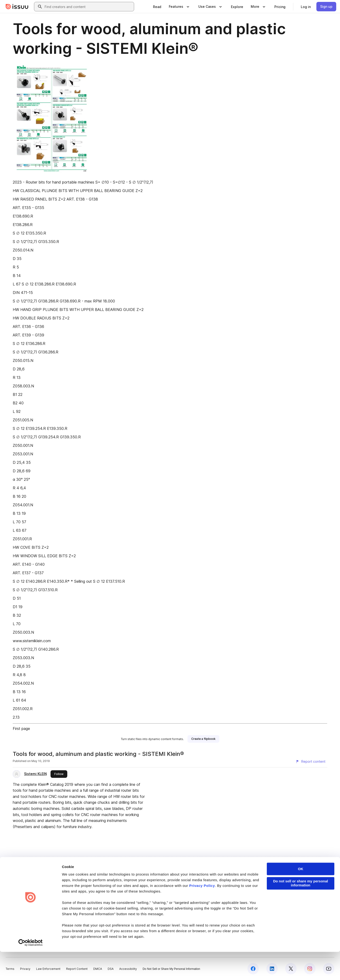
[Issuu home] (17, 7)
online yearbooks (141, 870)
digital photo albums (204, 870)
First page (21, 729)
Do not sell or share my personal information (301, 912)
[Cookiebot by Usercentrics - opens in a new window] (31, 971)
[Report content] (310, 762)
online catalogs (171, 870)
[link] (157, 7)
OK (301, 897)
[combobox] (88, 7)
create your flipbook (280, 870)
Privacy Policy (202, 914)
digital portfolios (110, 870)
